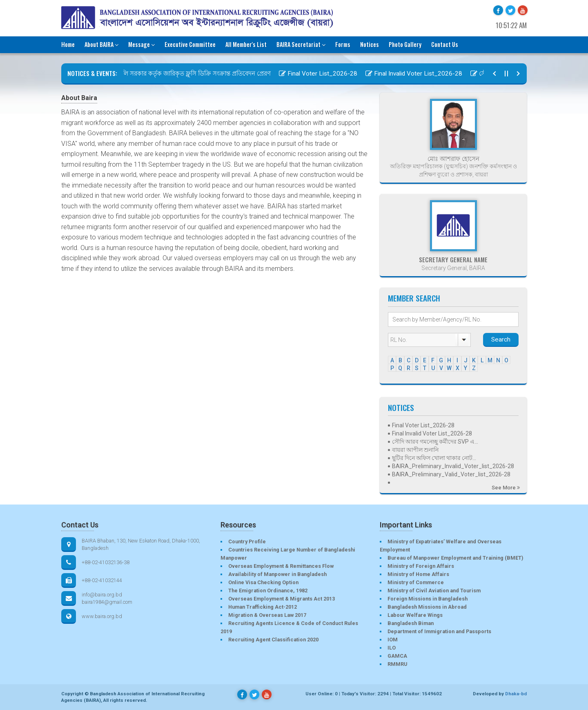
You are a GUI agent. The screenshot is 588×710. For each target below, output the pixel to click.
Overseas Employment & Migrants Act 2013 (282, 599)
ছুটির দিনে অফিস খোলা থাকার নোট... (434, 458)
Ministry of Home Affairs (418, 574)
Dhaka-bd (516, 694)
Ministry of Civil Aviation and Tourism (434, 591)
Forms (343, 44)
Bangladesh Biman (411, 623)
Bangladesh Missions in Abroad (427, 607)
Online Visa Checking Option (263, 582)
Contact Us (445, 44)
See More (506, 488)
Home (68, 44)
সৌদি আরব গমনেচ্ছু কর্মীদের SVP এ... (435, 442)
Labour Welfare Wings (415, 615)
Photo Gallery (405, 44)
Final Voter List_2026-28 (321, 74)
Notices (370, 44)
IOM (393, 640)
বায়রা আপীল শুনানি (415, 450)
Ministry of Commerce (416, 582)
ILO (392, 648)
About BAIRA (101, 44)
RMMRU (397, 664)
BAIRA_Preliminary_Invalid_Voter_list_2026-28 (453, 466)
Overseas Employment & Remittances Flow (281, 566)
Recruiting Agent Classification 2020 (273, 640)
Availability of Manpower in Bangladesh (277, 574)
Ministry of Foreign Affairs (421, 566)
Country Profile (247, 541)
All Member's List (246, 44)
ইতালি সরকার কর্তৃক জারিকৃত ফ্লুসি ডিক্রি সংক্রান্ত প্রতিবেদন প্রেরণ (191, 74)
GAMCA (397, 656)
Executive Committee (190, 44)
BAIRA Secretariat (301, 44)
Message (141, 44)
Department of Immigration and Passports (439, 631)
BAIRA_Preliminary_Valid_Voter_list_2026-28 (451, 474)
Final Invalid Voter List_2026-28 (417, 74)
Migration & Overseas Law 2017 (267, 615)
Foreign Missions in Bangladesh (428, 599)
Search (501, 339)
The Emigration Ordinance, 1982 (268, 591)
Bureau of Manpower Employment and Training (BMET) (455, 558)
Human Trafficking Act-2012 (263, 607)
